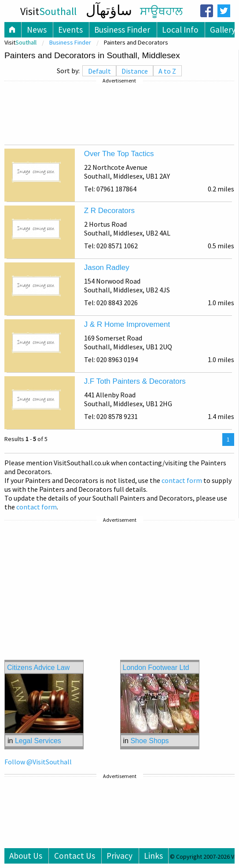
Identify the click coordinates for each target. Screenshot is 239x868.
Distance (135, 71)
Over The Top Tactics (119, 154)
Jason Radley (107, 268)
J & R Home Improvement (127, 324)
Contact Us (75, 856)
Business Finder (122, 30)
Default (99, 71)
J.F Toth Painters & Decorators (135, 381)
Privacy (119, 856)
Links (153, 856)
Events (70, 30)
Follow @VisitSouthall (38, 762)
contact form (182, 480)
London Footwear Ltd (156, 668)
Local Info (180, 30)
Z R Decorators (109, 211)
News (37, 30)
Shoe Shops (149, 741)
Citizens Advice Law (38, 668)
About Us (26, 856)
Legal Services (38, 741)
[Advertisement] (119, 113)
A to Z (167, 71)
